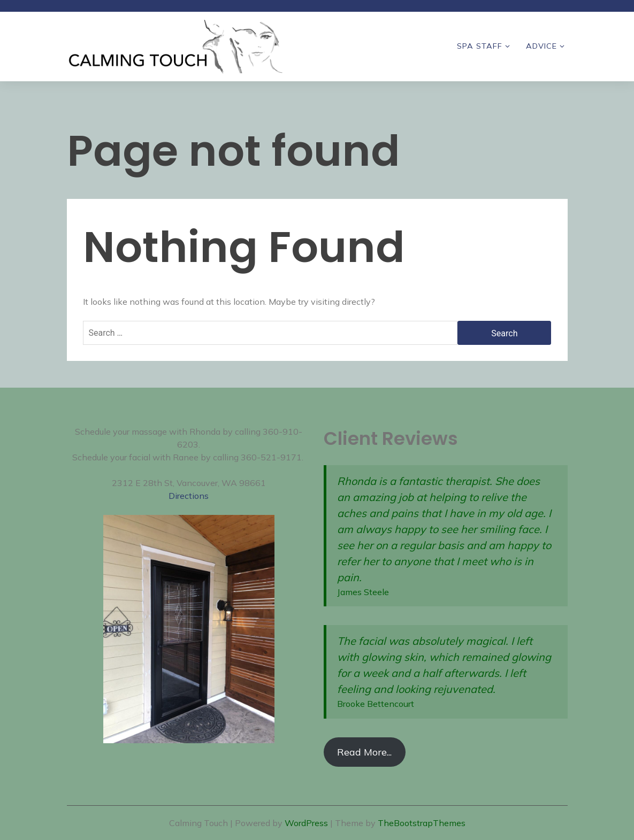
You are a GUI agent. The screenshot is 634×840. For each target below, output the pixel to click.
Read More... (364, 752)
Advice (541, 46)
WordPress (306, 823)
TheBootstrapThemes (422, 823)
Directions (189, 496)
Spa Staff (480, 46)
